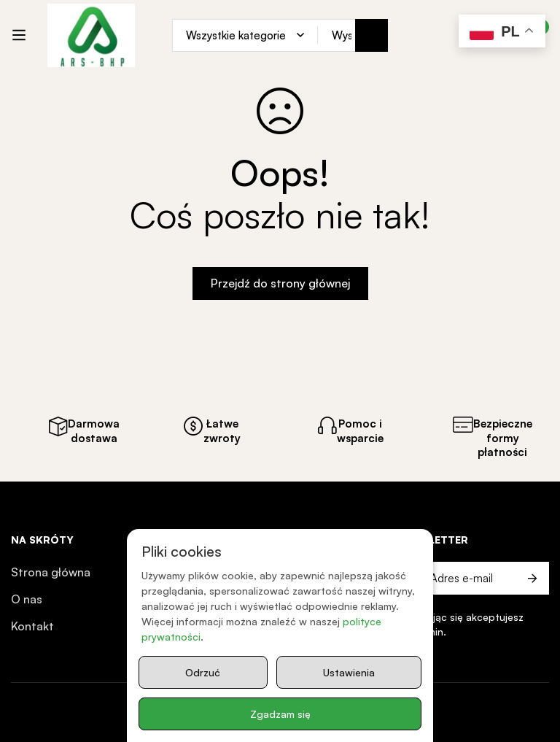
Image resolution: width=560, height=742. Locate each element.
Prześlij (533, 578)
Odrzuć (203, 672)
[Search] (372, 35)
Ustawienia (349, 672)
